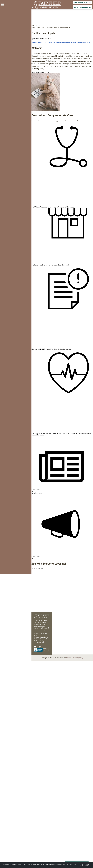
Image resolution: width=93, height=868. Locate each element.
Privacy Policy (87, 865)
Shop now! (34, 330)
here (39, 456)
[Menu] (3, 5)
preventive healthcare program (17, 583)
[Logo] (46, 5)
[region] (14, 87)
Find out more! (40, 244)
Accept (80, 865)
